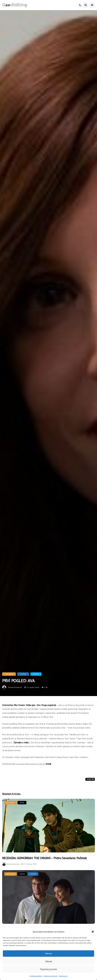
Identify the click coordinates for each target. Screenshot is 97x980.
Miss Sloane (19, 705)
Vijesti (36, 674)
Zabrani (49, 961)
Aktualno (9, 674)
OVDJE (49, 764)
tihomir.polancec (15, 687)
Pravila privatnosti (50, 976)
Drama (22, 874)
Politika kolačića (36, 976)
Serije (22, 803)
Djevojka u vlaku (21, 742)
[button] (93, 932)
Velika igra (31, 705)
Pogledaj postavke (49, 969)
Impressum (63, 976)
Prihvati (49, 954)
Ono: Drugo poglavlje (46, 705)
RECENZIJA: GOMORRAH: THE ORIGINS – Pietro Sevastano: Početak (44, 858)
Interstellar (8, 705)
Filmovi (23, 674)
